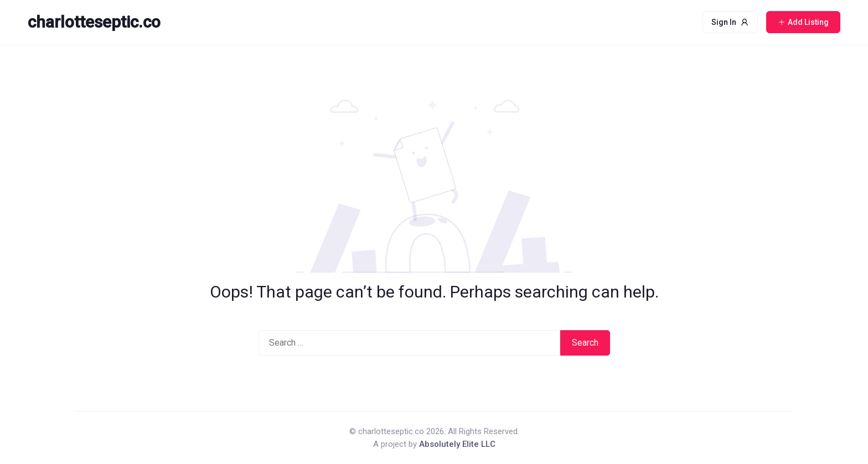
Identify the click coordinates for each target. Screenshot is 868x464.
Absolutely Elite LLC (457, 444)
